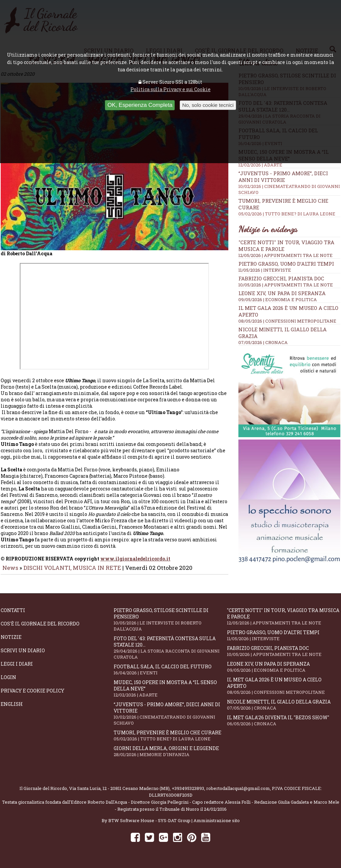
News (10, 572)
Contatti (13, 615)
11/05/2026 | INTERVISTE (265, 270)
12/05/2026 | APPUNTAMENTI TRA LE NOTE (286, 255)
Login (8, 682)
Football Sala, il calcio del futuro (170, 674)
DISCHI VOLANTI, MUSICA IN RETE (72, 572)
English (12, 709)
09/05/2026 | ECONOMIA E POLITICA (278, 299)
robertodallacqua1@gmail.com (238, 793)
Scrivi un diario (23, 655)
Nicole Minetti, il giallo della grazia (283, 709)
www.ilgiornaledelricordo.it (135, 563)
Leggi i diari (17, 669)
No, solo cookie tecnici (208, 105)
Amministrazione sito (217, 825)
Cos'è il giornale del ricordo (40, 628)
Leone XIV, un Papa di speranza (282, 293)
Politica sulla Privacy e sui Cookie (170, 89)
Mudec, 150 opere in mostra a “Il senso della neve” (170, 693)
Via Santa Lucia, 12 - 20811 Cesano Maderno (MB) (119, 793)
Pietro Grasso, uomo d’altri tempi (286, 264)
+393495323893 (188, 793)
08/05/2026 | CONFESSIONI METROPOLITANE (287, 321)
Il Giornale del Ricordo (43, 793)
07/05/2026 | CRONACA (263, 342)
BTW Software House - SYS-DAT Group (149, 825)
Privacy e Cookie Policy (33, 695)
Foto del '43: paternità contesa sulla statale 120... (170, 652)
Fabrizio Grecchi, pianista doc (281, 278)
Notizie (11, 642)
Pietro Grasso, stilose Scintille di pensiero (170, 624)
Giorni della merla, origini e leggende (170, 756)
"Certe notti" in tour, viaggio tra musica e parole (283, 621)
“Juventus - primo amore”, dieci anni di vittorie (170, 718)
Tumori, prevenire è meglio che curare (170, 740)
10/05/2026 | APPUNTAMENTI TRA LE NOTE (286, 285)
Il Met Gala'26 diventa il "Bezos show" (283, 725)
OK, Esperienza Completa (140, 105)
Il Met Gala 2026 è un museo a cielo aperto (283, 690)
